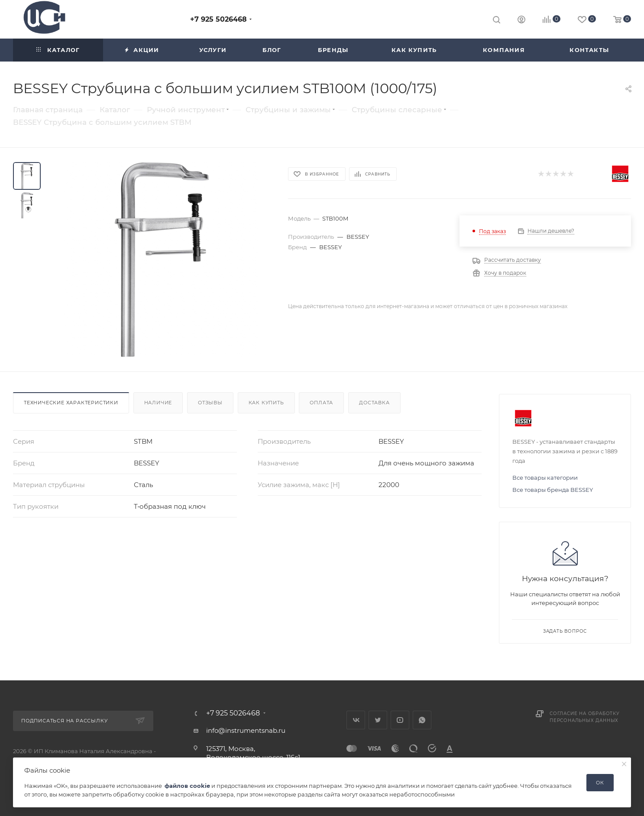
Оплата (321, 403)
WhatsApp (422, 720)
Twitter (378, 720)
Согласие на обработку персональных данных (585, 717)
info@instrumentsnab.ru (246, 730)
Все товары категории (545, 478)
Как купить (266, 403)
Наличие (158, 403)
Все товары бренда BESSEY (553, 490)
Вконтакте (356, 720)
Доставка (374, 403)
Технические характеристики (71, 403)
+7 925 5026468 (218, 19)
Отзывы (210, 403)
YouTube (400, 720)
